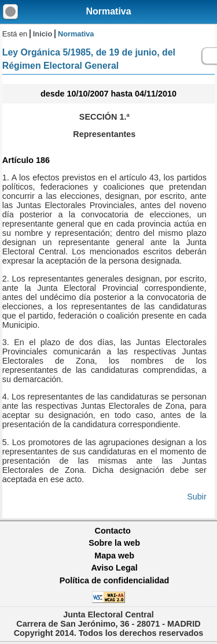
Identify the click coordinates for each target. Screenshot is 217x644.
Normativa (108, 11)
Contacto (113, 531)
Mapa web (114, 556)
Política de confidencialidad (115, 580)
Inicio (43, 34)
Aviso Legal (114, 568)
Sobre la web (114, 543)
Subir (197, 497)
